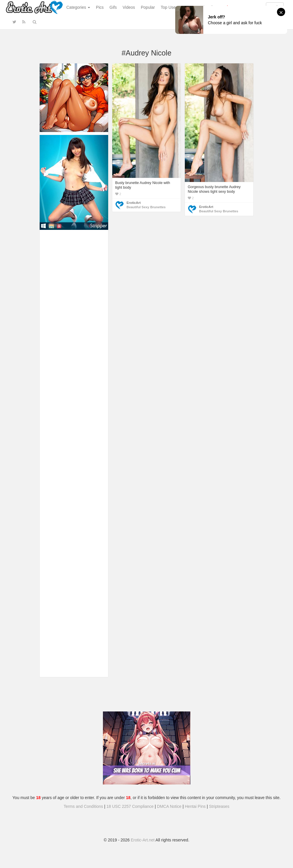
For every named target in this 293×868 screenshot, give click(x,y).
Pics (100, 7)
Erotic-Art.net (143, 840)
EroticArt (134, 203)
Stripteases (219, 806)
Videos (129, 7)
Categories (78, 7)
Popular (148, 7)
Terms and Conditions (83, 806)
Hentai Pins (195, 806)
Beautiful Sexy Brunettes (146, 207)
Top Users (170, 7)
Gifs (113, 7)
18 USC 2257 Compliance (130, 806)
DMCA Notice (169, 806)
